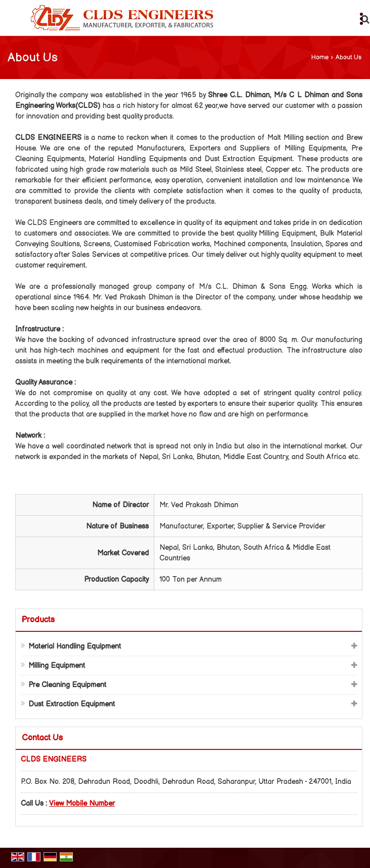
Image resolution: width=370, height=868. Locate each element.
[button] (82, 803)
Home (320, 58)
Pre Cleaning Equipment (67, 685)
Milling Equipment (57, 666)
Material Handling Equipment (75, 646)
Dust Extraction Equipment (72, 704)
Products (38, 620)
